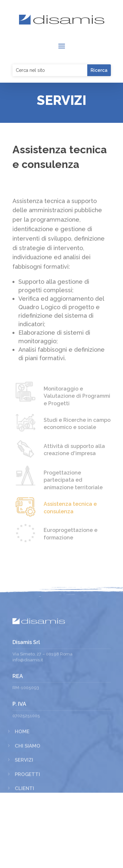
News (22, 857)
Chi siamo (28, 800)
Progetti (27, 829)
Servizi (24, 814)
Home (22, 786)
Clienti (24, 843)
